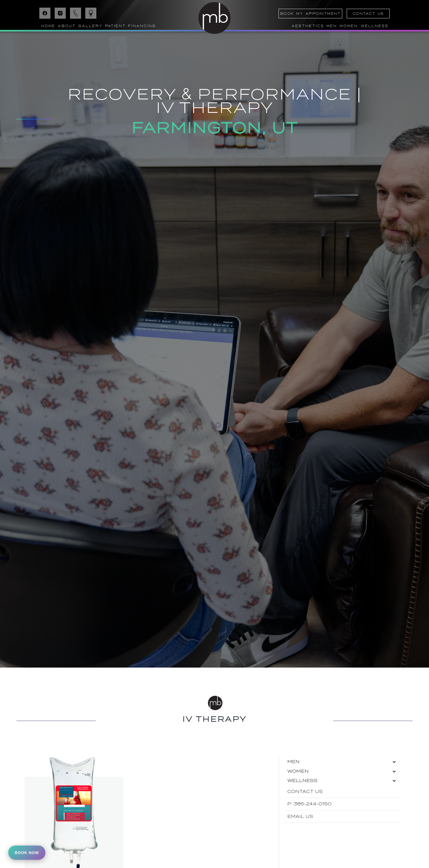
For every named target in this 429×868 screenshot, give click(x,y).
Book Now (27, 853)
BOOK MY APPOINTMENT (311, 14)
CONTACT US (368, 14)
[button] (66, 26)
